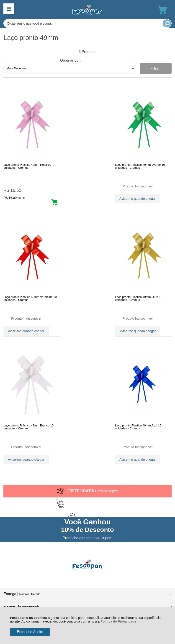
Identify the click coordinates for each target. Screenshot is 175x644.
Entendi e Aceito (30, 632)
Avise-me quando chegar (82, 198)
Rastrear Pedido (30, 476)
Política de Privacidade (118, 621)
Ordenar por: (71, 60)
